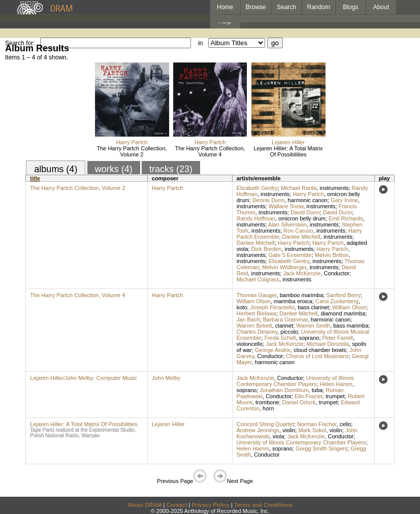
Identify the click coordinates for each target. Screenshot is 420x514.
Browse (256, 7)
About (381, 7)
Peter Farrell (338, 338)
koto (242, 307)
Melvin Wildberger (284, 267)
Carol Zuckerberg (337, 301)
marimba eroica (293, 301)
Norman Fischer (317, 424)
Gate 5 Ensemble (290, 255)
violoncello (250, 344)
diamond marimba (343, 313)
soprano (309, 338)
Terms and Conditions (263, 505)
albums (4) (56, 169)
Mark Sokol (312, 430)
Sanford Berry (343, 295)
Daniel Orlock (299, 402)
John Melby (166, 378)
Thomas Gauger (257, 295)
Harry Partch (132, 142)
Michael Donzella (328, 344)
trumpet (335, 396)
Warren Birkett (254, 326)
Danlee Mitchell (301, 237)
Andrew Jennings (258, 430)
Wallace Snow (286, 206)
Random (319, 7)
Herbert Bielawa (256, 313)
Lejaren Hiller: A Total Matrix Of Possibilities (288, 151)
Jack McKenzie (302, 273)
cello (346, 424)
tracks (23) (171, 169)
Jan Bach (248, 319)
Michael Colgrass (258, 279)
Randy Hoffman (256, 218)
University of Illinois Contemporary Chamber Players (295, 381)
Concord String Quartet (265, 424)
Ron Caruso (298, 231)
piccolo (289, 332)
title (35, 178)
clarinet (284, 326)
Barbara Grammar (285, 319)
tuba (317, 390)
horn (268, 408)
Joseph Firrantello (272, 307)
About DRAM (145, 505)
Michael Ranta (299, 188)
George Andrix (273, 350)
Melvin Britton (332, 255)
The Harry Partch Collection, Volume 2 (132, 151)
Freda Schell (280, 338)
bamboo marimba (302, 295)
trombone (267, 402)
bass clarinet (313, 307)
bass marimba (351, 326)
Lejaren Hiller (288, 142)
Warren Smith (313, 326)
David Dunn (305, 212)
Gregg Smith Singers (321, 448)
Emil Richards (346, 218)
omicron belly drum (302, 218)
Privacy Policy (211, 505)
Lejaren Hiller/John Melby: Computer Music (83, 378)
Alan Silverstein (287, 224)
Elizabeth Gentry (257, 188)
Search (286, 7)
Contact (176, 505)
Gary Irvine (344, 200)
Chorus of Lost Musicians (317, 356)
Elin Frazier (309, 396)
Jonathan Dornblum (284, 390)
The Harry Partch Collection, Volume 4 (210, 151)
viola (279, 436)
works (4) (114, 169)
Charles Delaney (257, 332)
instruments (334, 188)
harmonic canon (308, 200)
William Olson (254, 301)
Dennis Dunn (269, 200)
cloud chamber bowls (320, 350)
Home (225, 7)
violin (289, 430)
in (200, 43)
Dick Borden (266, 249)
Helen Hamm (336, 384)
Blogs (350, 7)
